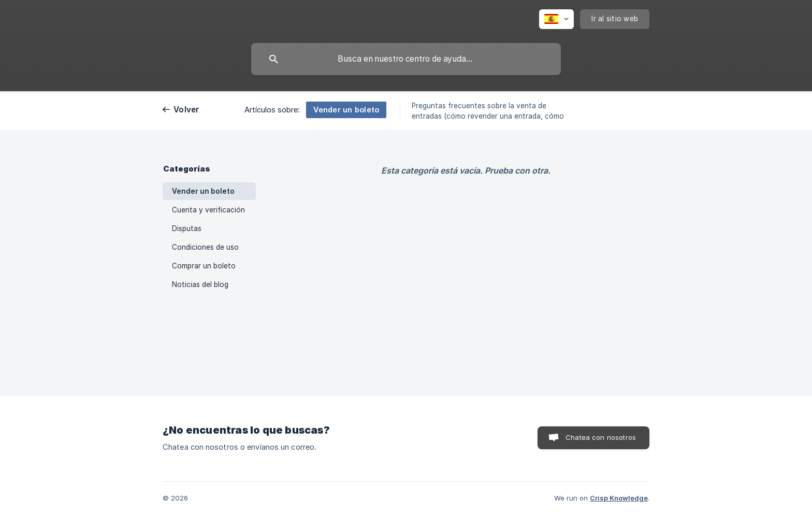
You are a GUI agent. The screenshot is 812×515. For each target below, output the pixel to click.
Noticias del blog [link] (200, 284)
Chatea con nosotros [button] (601, 437)
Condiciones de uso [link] (205, 247)
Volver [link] (187, 110)
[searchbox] (406, 59)
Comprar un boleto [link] (204, 266)
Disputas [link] (187, 228)
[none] (556, 19)
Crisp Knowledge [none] (619, 498)
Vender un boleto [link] (203, 191)
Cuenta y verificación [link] (208, 210)
